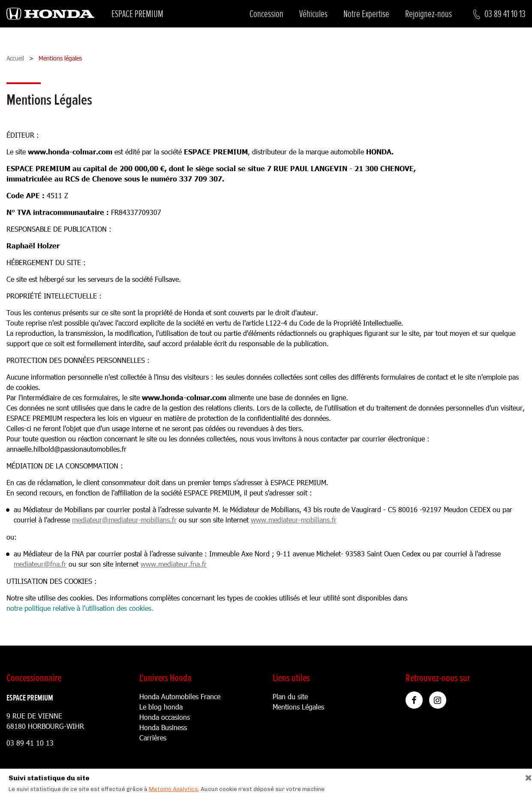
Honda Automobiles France (180, 696)
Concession (266, 14)
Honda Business (163, 727)
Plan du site (290, 696)
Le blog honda (161, 707)
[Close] (525, 776)
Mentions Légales (298, 707)
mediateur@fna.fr (40, 564)
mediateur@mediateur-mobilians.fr (124, 520)
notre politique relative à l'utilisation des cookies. (80, 608)
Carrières (153, 738)
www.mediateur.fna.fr (174, 564)
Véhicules (313, 14)
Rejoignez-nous (428, 14)
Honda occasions (165, 717)
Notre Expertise (366, 14)
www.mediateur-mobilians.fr (294, 520)
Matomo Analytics (173, 789)
